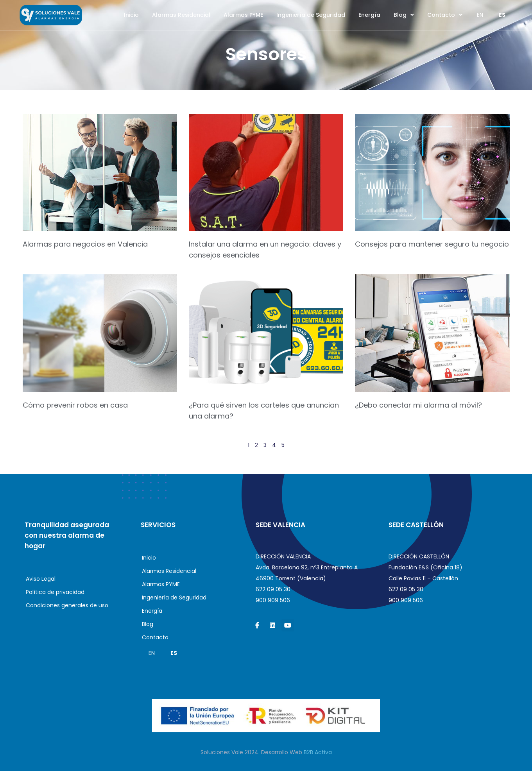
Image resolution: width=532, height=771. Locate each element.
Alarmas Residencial (181, 15)
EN (480, 15)
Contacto (445, 15)
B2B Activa (318, 752)
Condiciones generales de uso (67, 605)
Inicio (131, 15)
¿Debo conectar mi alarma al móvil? (418, 405)
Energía (369, 15)
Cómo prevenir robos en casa (75, 405)
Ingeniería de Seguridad (311, 15)
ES (502, 15)
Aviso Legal (41, 579)
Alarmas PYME (243, 15)
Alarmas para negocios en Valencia (85, 244)
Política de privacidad (55, 592)
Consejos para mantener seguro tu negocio (432, 244)
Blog (404, 15)
